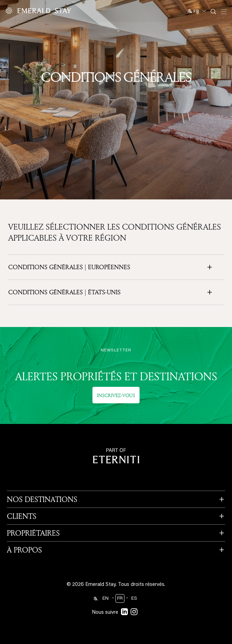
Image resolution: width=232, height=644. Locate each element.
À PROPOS (24, 550)
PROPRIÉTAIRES (33, 533)
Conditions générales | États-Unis (64, 292)
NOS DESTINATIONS (42, 499)
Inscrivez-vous (116, 395)
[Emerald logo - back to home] (40, 11)
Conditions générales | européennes (69, 267)
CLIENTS (22, 516)
